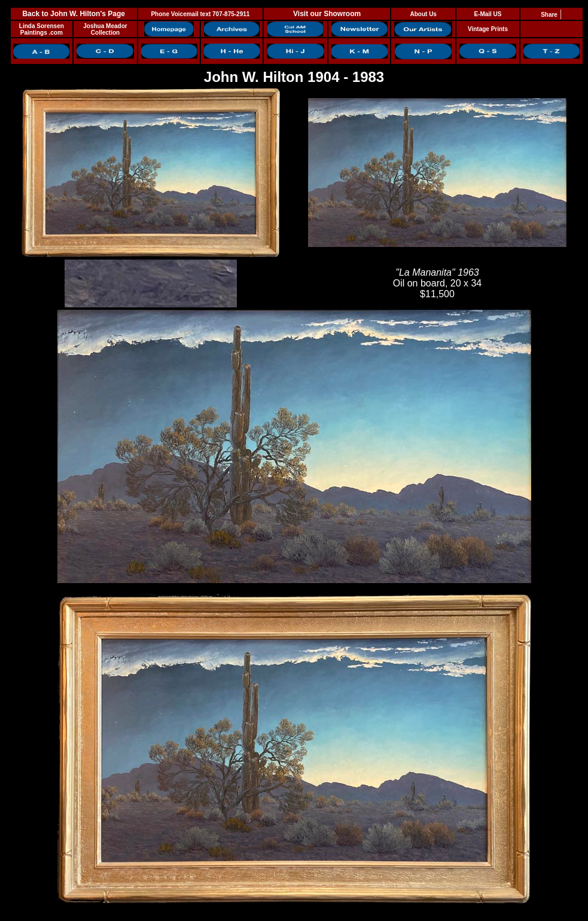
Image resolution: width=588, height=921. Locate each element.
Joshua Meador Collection (105, 29)
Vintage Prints (488, 29)
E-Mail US (488, 14)
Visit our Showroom (327, 14)
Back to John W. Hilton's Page (74, 14)
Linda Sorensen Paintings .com (42, 29)
